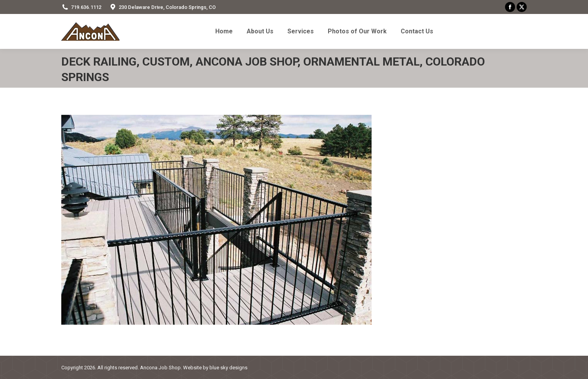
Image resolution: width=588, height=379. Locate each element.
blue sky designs (228, 368)
